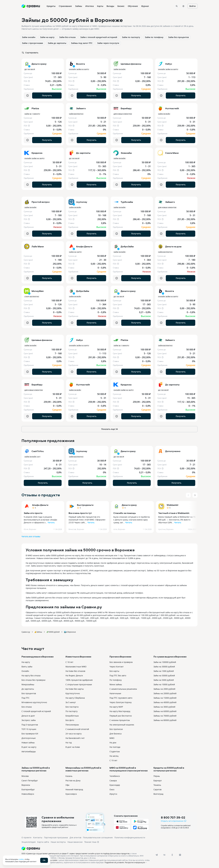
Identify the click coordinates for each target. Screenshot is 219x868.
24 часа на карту (74, 734)
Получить (47, 95)
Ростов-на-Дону (73, 781)
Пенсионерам (72, 725)
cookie (21, 859)
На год (69, 743)
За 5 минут (71, 702)
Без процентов (29, 693)
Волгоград (158, 794)
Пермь (157, 776)
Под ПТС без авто (118, 676)
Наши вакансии (75, 842)
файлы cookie (52, 860)
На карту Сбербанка (75, 698)
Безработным (72, 716)
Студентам (115, 751)
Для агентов (75, 837)
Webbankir (173, 505)
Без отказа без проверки (33, 680)
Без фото (70, 720)
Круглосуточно (73, 693)
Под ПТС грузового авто (121, 698)
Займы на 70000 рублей (165, 716)
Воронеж (26, 785)
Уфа (67, 785)
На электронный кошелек (122, 725)
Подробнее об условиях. (114, 862)
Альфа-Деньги (40, 505)
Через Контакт (117, 667)
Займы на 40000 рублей (165, 702)
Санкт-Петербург (30, 781)
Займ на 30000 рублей (164, 667)
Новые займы (28, 743)
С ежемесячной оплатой (77, 729)
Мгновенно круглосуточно (34, 702)
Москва (25, 776)
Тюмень (157, 785)
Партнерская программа (56, 837)
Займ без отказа (67, 37)
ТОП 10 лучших (29, 729)
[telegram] (157, 855)
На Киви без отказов (75, 671)
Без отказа (27, 707)
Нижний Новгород (74, 789)
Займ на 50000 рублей (164, 676)
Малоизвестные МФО (76, 667)
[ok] (172, 855)
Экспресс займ (29, 720)
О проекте (26, 837)
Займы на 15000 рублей (165, 698)
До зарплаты (28, 689)
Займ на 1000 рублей (164, 671)
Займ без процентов (178, 37)
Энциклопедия (29, 842)
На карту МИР (116, 707)
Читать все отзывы (31, 536)
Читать (51, 522)
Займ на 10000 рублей (164, 684)
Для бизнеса (116, 734)
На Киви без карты (75, 689)
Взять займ (27, 667)
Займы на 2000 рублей (164, 689)
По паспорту (72, 711)
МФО (112, 738)
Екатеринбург (28, 789)
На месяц (114, 756)
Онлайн (25, 671)
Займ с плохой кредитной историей (99, 37)
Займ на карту (47, 37)
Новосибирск (28, 794)
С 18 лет (69, 662)
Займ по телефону (154, 37)
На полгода (115, 747)
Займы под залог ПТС (82, 43)
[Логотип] (86, 848)
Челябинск (115, 776)
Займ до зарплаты (57, 43)
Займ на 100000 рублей (165, 662)
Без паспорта (72, 707)
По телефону (116, 680)
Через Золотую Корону (121, 702)
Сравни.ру (26, 632)
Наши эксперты (58, 842)
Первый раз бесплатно (121, 716)
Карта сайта (43, 842)
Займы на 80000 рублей (165, 720)
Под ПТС (25, 698)
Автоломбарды (29, 751)
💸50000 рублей (53, 632)
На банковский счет (75, 738)
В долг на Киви (73, 747)
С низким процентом (120, 720)
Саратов (157, 789)
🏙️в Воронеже (70, 632)
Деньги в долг (28, 716)
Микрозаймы (28, 684)
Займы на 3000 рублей (164, 707)
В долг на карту (29, 747)
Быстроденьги (85, 505)
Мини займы (116, 684)
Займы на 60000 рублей (165, 711)
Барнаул (158, 781)
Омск (112, 789)
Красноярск (71, 794)
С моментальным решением (123, 689)
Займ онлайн (29, 37)
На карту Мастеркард (120, 711)
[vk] (164, 855)
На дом (113, 743)
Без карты (114, 671)
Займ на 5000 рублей (164, 680)
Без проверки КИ (30, 734)
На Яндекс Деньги (74, 676)
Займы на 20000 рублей (165, 693)
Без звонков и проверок (121, 662)
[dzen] (180, 855)
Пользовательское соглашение (98, 837)
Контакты (38, 837)
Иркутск (113, 794)
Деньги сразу (129, 505)
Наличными (115, 693)
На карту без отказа (31, 676)
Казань (69, 776)
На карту (26, 662)
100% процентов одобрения (79, 680)
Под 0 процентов (30, 725)
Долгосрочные (29, 738)
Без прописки (116, 729)
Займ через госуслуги (108, 43)
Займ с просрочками (32, 43)
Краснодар (115, 785)
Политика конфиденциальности (130, 837)
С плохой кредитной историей (36, 711)
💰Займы (38, 632)
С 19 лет (113, 760)
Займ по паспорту (131, 37)
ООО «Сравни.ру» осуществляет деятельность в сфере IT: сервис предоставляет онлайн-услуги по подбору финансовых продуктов (75, 853)
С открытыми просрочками (79, 684)
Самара (113, 781)
